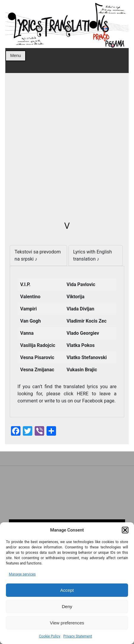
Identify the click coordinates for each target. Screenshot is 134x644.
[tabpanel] (67, 342)
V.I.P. (25, 284)
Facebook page (98, 401)
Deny (67, 606)
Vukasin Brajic (82, 370)
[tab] (38, 256)
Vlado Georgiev (83, 333)
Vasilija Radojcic (38, 345)
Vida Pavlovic (81, 284)
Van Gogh (31, 321)
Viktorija (76, 297)
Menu (15, 55)
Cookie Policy (50, 636)
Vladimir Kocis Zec (87, 321)
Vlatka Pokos (81, 345)
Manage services (22, 574)
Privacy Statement (78, 636)
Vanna (27, 333)
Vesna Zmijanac (37, 370)
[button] (125, 530)
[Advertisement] (67, 150)
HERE (84, 394)
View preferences (67, 623)
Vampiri (28, 309)
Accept (67, 590)
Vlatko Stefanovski (87, 357)
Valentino (30, 297)
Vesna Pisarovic (37, 357)
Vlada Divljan (80, 309)
